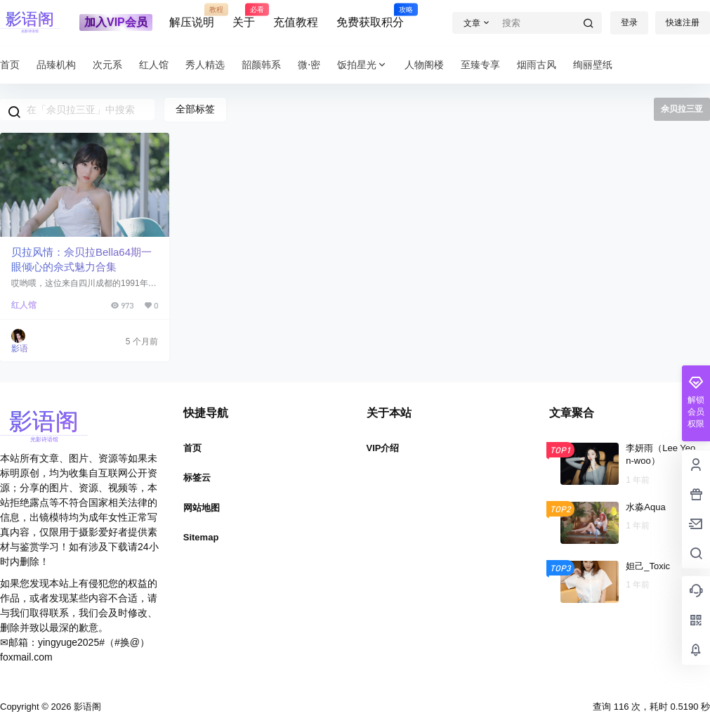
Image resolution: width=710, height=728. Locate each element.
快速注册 (683, 22)
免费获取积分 (370, 16)
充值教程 (296, 22)
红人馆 (24, 305)
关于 (244, 16)
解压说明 (192, 16)
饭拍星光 (362, 65)
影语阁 (86, 707)
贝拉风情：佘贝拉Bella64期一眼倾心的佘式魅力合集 (81, 259)
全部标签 (195, 109)
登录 (629, 22)
